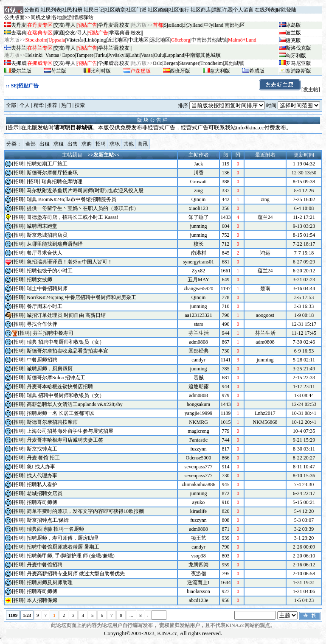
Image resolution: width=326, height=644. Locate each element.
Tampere (85, 55)
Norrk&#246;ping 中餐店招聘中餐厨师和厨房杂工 (81, 297)
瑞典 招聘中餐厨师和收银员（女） (66, 342)
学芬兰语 (108, 48)
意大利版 (220, 71)
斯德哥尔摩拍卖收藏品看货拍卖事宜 (67, 351)
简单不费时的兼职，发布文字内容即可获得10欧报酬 (85, 511)
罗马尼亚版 (298, 63)
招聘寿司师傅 (42, 502)
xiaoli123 (198, 208)
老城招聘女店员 (45, 493)
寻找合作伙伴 (42, 324)
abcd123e (199, 600)
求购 (87, 144)
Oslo (158, 63)
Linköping (95, 40)
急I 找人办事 (41, 467)
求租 (59, 144)
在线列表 (265, 10)
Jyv (118, 55)
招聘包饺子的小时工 (50, 271)
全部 (11, 105)
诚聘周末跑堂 (42, 226)
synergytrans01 (198, 262)
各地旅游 (62, 17)
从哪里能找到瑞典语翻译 (55, 244)
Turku (101, 55)
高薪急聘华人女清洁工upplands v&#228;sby (75, 404)
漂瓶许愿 (222, 10)
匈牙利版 (296, 56)
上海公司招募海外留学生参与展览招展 (70, 431)
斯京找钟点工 (42, 449)
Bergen (171, 63)
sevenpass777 (199, 467)
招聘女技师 (39, 280)
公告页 (32, 10)
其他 (129, 144)
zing (198, 190)
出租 (45, 144)
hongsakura (198, 404)
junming (198, 226)
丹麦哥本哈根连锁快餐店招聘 (60, 386)
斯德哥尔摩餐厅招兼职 (52, 173)
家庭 (59, 33)
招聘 (101, 144)
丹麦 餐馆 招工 (43, 458)
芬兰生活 (199, 333)
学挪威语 (108, 63)
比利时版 (101, 71)
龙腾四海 (199, 565)
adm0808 (198, 342)
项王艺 (199, 538)
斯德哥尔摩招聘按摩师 (52, 422)
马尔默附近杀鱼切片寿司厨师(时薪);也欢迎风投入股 (85, 190)
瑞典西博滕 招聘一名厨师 (55, 529)
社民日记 (94, 10)
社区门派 (136, 10)
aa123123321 (198, 315)
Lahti (134, 55)
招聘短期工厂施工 (47, 164)
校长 (199, 244)
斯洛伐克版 (298, 48)
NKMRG (198, 422)
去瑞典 (19, 33)
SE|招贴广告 (25, 86)
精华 (39, 105)
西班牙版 (180, 71)
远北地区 (160, 40)
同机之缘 (41, 17)
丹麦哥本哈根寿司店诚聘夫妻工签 (65, 440)
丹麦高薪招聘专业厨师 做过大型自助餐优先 (76, 574)
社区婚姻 (158, 10)
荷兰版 (59, 71)
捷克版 (293, 40)
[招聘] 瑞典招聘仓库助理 (55, 182)
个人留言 (243, 10)
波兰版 (293, 33)
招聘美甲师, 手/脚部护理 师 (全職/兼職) (71, 556)
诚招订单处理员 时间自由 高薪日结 (66, 315)
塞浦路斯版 (298, 71)
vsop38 (198, 556)
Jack (198, 164)
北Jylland (193, 25)
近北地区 (117, 40)
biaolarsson (198, 591)
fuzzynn (198, 449)
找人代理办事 (42, 476)
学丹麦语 (108, 25)
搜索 (80, 105)
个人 (25, 105)
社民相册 (72, 10)
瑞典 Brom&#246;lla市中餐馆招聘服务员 (72, 199)
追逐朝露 (199, 386)
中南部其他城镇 (203, 55)
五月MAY (198, 280)
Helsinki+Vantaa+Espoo (50, 55)
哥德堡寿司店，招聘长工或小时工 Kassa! (73, 217)
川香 (199, 173)
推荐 (52, 105)
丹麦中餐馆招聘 (45, 565)
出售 (73, 144)
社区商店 (201, 10)
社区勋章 (115, 10)
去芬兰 (19, 48)
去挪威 (19, 63)
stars (199, 324)
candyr (198, 360)
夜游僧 (199, 574)
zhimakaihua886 (198, 484)
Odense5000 (199, 458)
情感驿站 (83, 17)
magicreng (198, 431)
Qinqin (198, 199)
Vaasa (147, 55)
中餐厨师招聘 (42, 360)
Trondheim (212, 63)
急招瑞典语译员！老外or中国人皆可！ (70, 262)
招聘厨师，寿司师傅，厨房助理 (62, 538)
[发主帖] (289, 90)
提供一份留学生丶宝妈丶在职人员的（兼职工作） (83, 208)
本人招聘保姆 (42, 600)
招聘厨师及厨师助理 (50, 582)
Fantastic (198, 440)
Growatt (198, 182)
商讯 (143, 144)
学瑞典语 (119, 33)
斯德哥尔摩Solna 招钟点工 (56, 378)
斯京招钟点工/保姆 (48, 520)
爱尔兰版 (21, 71)
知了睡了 (199, 217)
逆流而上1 (199, 582)
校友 (124, 25)
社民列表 (51, 10)
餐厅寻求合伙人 (45, 253)
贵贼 (199, 378)
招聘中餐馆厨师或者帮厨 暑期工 (63, 547)
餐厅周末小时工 (45, 306)
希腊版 (257, 71)
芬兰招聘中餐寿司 (53, 333)
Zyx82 (198, 271)
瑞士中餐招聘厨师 (47, 288)
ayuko (198, 502)
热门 (66, 105)
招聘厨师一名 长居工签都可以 (60, 413)
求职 (115, 144)
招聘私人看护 (42, 484)
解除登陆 (286, 10)
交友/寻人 (65, 25)
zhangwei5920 (199, 288)
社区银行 (179, 10)
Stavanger (189, 63)
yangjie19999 (198, 413)
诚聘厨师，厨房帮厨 (50, 369)
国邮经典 (199, 351)
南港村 (199, 253)
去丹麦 (19, 25)
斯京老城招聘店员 (47, 235)
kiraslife (198, 511)
